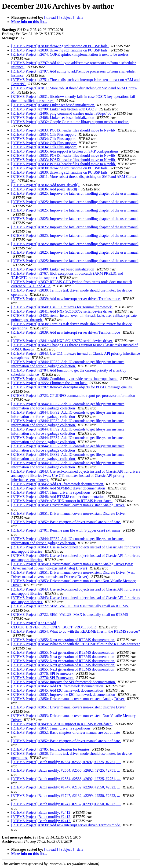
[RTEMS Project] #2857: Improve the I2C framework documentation (64, 695)
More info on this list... (29, 22)
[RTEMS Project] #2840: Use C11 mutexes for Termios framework (62, 307)
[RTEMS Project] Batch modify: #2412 (41, 812)
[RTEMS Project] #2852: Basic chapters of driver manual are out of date (66, 522)
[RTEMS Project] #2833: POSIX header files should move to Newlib (64, 130)
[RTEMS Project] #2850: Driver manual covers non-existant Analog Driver (68, 505)
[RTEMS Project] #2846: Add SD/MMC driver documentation (59, 488)
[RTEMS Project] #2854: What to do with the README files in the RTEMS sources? (76, 631)
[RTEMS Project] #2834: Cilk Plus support (44, 134)
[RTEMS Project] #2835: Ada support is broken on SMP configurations (65, 151)
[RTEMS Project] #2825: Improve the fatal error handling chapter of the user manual (75, 193)
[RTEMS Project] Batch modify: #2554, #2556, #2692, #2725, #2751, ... (66, 762)
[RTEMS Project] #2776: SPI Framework (43, 673)
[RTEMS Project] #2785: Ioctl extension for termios (51, 749)
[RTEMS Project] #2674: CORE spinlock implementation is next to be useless (70, 54)
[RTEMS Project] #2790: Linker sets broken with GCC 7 (54, 109)
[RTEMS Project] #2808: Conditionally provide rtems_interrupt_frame (65, 379)
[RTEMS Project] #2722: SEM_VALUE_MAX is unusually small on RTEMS (70, 606)
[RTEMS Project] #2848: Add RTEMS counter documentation (58, 497)
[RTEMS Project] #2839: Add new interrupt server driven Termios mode (66, 299)
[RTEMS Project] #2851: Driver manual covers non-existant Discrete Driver (69, 513)
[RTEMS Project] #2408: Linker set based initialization (53, 105)
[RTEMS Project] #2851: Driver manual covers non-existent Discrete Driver (69, 707)
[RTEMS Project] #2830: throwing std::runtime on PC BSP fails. (60, 46)
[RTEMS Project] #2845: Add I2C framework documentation (58, 484)
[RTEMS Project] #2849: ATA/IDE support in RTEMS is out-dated (62, 501)
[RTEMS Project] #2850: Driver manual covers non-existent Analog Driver (68, 699)
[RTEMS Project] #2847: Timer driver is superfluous (51, 492)
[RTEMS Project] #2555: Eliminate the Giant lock (49, 383)
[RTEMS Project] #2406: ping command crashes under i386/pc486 (62, 113)
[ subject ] (66, 17)
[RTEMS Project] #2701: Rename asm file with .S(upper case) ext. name (66, 530)
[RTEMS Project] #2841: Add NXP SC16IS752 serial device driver (62, 311)
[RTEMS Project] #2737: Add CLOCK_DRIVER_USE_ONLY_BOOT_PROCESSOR (54, 625)
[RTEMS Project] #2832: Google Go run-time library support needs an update (70, 122)
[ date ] (80, 17)
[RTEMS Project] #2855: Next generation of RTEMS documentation (63, 640)
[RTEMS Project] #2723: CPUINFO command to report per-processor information (74, 396)
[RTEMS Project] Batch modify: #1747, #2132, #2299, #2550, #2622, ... (66, 787)
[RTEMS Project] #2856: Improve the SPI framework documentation (64, 682)
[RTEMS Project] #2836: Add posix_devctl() (45, 185)
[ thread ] (51, 17)
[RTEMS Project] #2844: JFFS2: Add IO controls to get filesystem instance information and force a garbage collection (68, 364)
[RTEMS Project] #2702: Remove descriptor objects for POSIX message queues (72, 387)
